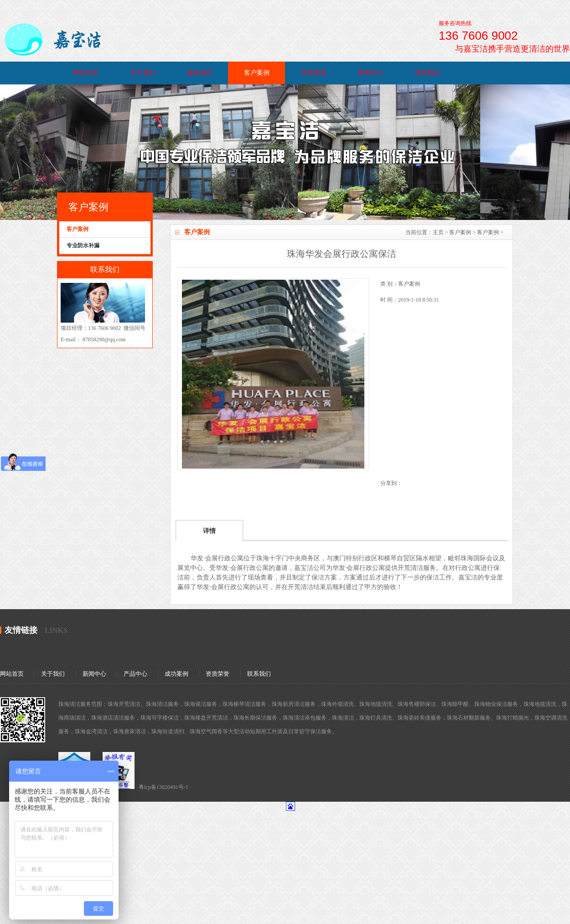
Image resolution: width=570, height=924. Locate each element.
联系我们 (428, 73)
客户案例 (257, 73)
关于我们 (143, 73)
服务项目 (200, 73)
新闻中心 (371, 73)
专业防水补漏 (83, 245)
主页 (438, 232)
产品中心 (135, 674)
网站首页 (86, 73)
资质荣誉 (314, 73)
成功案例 (176, 674)
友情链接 (21, 630)
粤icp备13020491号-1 (163, 787)
